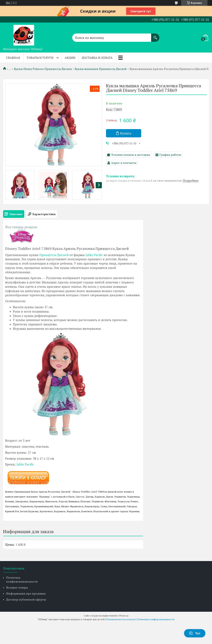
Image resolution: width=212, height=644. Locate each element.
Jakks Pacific (94, 255)
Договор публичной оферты (26, 599)
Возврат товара (17, 587)
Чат (195, 633)
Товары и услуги (40, 58)
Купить (126, 133)
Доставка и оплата (97, 58)
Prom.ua (124, 616)
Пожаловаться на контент (121, 619)
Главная (13, 58)
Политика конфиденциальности (22, 579)
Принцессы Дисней (54, 255)
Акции (70, 58)
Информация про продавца (26, 593)
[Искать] (155, 36)
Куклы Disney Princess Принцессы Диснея (43, 69)
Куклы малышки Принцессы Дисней (101, 69)
